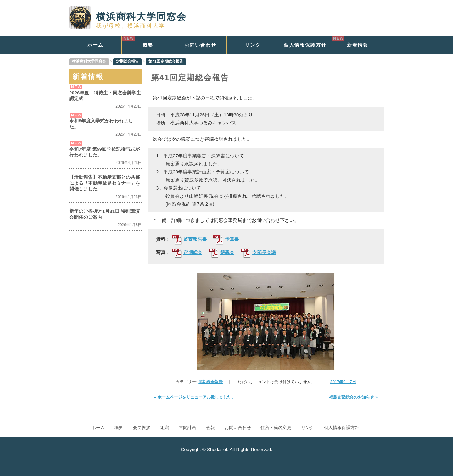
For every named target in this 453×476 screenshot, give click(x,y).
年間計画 (187, 428)
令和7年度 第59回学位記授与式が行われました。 (104, 152)
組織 (165, 428)
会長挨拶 (142, 428)
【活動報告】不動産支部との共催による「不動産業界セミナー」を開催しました (105, 183)
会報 (210, 428)
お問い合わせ (200, 45)
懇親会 (221, 253)
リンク (253, 45)
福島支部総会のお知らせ (353, 397)
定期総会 (187, 253)
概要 (148, 45)
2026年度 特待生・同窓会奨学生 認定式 (105, 96)
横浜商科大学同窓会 (128, 17)
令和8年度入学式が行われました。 (101, 124)
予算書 (226, 240)
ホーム (95, 45)
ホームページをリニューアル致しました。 (195, 397)
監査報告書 (189, 240)
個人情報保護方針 (305, 45)
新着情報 (358, 45)
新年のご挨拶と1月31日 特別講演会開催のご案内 (104, 214)
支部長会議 (258, 253)
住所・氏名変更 (276, 428)
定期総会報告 (210, 382)
